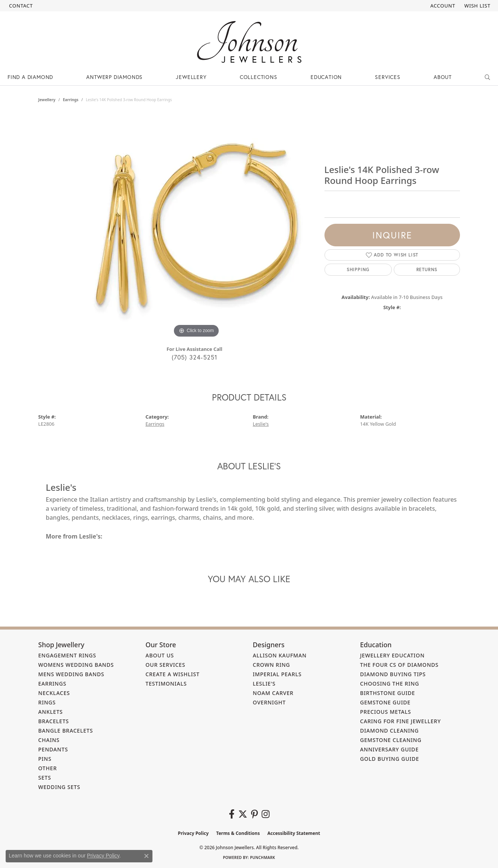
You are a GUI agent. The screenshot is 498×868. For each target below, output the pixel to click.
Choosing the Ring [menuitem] (390, 684)
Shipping (358, 269)
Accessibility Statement (294, 833)
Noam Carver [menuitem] (273, 693)
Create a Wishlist (173, 674)
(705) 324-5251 (195, 357)
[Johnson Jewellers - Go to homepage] (249, 42)
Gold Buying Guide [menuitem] (390, 759)
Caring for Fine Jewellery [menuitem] (401, 721)
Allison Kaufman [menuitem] (280, 655)
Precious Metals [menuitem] (386, 712)
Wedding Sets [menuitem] (59, 787)
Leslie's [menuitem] (264, 684)
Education (326, 77)
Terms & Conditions (238, 833)
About (443, 77)
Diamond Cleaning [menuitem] (390, 731)
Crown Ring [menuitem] (272, 665)
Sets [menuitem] (45, 778)
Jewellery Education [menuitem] (393, 655)
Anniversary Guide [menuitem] (390, 749)
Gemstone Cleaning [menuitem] (391, 740)
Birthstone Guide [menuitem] (388, 693)
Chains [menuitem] (49, 740)
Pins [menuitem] (45, 759)
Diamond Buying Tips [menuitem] (393, 674)
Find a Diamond (30, 77)
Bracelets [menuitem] (54, 721)
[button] (442, 6)
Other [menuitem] (48, 768)
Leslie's (261, 424)
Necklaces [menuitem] (54, 693)
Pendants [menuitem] (53, 749)
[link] (20, 6)
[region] (196, 227)
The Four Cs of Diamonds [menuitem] (400, 665)
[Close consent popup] (146, 856)
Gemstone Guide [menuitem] (385, 702)
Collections (259, 77)
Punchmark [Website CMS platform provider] (263, 857)
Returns (427, 269)
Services (388, 77)
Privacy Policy (193, 833)
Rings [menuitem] (47, 702)
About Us (160, 655)
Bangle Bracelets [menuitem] (66, 731)
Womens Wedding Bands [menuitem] (76, 665)
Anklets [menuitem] (51, 712)
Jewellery (191, 77)
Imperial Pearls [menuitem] (277, 674)
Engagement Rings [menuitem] (67, 655)
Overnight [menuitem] (270, 702)
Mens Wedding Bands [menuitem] (71, 674)
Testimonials (166, 684)
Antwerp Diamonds (114, 77)
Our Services (166, 665)
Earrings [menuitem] (53, 684)
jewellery (47, 100)
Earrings (71, 100)
